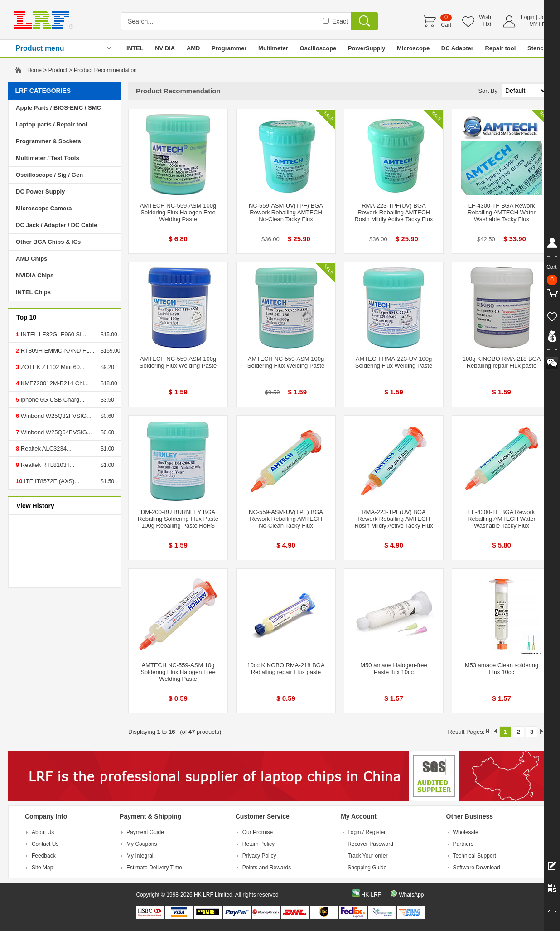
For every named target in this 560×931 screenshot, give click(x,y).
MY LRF (539, 24)
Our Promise (258, 832)
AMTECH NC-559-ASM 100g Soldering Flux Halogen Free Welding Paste (178, 212)
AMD (193, 48)
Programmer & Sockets (48, 141)
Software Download (477, 868)
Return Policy (258, 844)
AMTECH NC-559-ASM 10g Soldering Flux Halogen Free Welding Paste (178, 672)
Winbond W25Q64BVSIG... (55, 432)
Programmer (229, 48)
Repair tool (500, 48)
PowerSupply (367, 48)
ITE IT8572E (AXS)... (51, 481)
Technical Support (475, 856)
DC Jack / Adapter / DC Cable (56, 225)
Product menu (40, 48)
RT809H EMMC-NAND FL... (57, 351)
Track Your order (367, 856)
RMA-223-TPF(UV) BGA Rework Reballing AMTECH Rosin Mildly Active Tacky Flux (393, 212)
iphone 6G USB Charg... (52, 400)
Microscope (413, 48)
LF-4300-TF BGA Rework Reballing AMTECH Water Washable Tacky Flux (502, 212)
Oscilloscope (318, 48)
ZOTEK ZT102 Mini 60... (52, 367)
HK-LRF (371, 895)
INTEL (135, 48)
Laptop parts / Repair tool (51, 124)
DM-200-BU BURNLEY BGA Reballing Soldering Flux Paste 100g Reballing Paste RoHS (178, 519)
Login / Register (367, 832)
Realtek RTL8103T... (47, 465)
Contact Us (45, 844)
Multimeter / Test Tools (48, 158)
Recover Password (370, 844)
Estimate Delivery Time (154, 868)
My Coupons (142, 844)
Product (58, 70)
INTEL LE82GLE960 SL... (53, 334)
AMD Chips (31, 259)
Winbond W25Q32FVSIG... (55, 416)
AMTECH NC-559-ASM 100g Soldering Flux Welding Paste (178, 362)
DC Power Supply (40, 192)
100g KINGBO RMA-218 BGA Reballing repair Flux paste (502, 362)
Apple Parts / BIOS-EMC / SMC (58, 108)
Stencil (537, 48)
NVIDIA (165, 48)
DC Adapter (457, 48)
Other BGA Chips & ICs (48, 242)
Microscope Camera (44, 208)
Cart (446, 25)
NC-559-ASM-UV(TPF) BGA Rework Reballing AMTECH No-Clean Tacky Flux (286, 212)
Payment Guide (145, 832)
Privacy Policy (259, 856)
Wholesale (466, 832)
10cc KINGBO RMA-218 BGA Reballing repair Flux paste (286, 669)
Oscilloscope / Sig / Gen (49, 175)
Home (34, 70)
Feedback (44, 856)
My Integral (140, 856)
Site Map (42, 868)
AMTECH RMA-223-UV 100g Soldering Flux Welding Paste (394, 362)
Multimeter (273, 48)
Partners (463, 844)
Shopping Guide (367, 868)
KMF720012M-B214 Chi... (54, 383)
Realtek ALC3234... (45, 449)
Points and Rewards (267, 868)
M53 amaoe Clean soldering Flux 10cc (502, 669)
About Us (43, 832)
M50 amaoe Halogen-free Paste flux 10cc (393, 669)
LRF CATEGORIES (43, 91)
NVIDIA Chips (35, 275)
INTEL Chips (33, 292)
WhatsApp (411, 895)
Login (528, 17)
